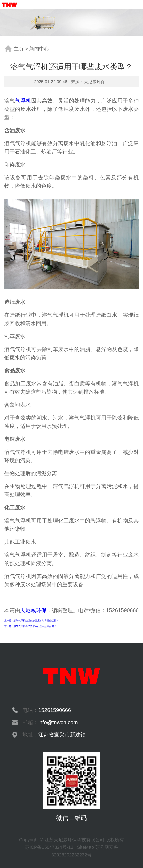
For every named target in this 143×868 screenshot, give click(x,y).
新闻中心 (39, 49)
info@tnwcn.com (58, 722)
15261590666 (55, 710)
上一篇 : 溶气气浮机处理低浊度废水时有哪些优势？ (31, 620)
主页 (19, 49)
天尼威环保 (33, 610)
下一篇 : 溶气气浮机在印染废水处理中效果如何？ (30, 626)
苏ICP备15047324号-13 (49, 847)
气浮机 (23, 101)
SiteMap (86, 847)
